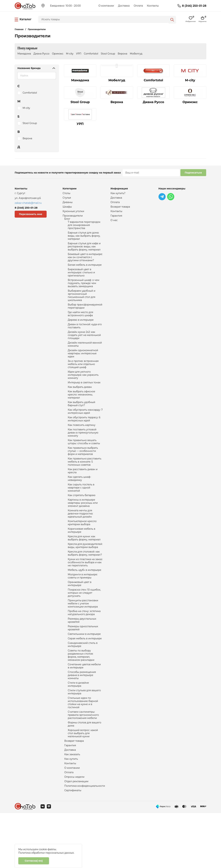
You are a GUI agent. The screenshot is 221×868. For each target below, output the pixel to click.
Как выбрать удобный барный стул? (82, 423)
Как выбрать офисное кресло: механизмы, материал (82, 413)
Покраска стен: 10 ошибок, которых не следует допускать (84, 630)
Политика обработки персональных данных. (46, 853)
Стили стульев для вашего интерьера (84, 738)
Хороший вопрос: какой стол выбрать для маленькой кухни (83, 784)
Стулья (67, 198)
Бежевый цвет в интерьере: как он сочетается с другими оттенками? (85, 263)
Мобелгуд (136, 54)
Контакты (153, 6)
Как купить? (118, 193)
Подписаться (193, 173)
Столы (67, 193)
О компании (106, 6)
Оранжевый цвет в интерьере (80, 620)
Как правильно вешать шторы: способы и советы (84, 465)
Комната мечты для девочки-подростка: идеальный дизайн (80, 543)
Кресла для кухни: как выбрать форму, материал (84, 570)
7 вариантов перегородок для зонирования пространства (84, 228)
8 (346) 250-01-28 (194, 6)
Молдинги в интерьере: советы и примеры (83, 612)
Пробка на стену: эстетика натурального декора (84, 652)
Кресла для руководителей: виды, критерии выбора (85, 578)
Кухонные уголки (73, 213)
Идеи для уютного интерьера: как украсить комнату (83, 392)
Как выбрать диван (80, 405)
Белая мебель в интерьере (85, 272)
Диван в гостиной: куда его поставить (85, 338)
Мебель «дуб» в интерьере (85, 605)
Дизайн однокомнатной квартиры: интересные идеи (83, 368)
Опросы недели (74, 831)
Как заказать (72, 806)
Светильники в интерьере (84, 675)
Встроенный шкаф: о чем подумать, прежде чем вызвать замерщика (84, 292)
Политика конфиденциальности (85, 840)
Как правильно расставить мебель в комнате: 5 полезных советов (85, 487)
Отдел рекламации (76, 835)
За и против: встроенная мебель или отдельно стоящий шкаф (83, 380)
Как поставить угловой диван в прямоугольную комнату (83, 455)
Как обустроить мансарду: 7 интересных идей (85, 432)
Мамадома (24, 54)
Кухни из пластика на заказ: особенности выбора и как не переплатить (85, 597)
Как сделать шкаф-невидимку (80, 505)
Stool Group (108, 54)
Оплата (138, 6)
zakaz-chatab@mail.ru (28, 203)
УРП (79, 54)
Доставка (124, 6)
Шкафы (67, 208)
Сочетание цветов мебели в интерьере (84, 710)
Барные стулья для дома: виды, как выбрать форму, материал (84, 240)
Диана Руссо (41, 54)
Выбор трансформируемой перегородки (85, 317)
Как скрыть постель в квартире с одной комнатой (81, 515)
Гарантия (70, 797)
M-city (70, 54)
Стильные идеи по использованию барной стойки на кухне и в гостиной (83, 750)
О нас (114, 222)
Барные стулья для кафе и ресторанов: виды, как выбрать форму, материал (84, 252)
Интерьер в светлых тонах (84, 400)
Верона (122, 54)
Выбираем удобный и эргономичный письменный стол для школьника (82, 305)
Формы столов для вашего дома (85, 774)
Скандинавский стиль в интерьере (83, 686)
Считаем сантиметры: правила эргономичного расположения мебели (83, 764)
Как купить (71, 811)
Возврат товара (74, 792)
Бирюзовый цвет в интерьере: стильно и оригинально (81, 280)
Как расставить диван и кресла (83, 497)
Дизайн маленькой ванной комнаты (85, 358)
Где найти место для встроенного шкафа (81, 325)
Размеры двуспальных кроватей (82, 660)
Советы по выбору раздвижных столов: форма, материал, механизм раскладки (81, 698)
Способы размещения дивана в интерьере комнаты (82, 720)
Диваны (68, 203)
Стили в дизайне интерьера (78, 730)
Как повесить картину (82, 447)
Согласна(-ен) (34, 861)
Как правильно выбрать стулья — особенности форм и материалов (83, 475)
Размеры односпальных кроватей (83, 668)
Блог (67, 221)
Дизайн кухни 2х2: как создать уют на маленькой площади (84, 348)
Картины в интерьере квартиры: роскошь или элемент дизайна (83, 532)
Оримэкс (58, 54)
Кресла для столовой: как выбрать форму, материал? (85, 587)
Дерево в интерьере (81, 332)
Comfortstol (91, 54)
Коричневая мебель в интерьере (82, 562)
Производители (73, 218)
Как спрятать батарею (82, 523)
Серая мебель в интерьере (85, 680)
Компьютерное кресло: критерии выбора (82, 554)
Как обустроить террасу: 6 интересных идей (84, 440)
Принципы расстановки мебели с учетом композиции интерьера (83, 642)
